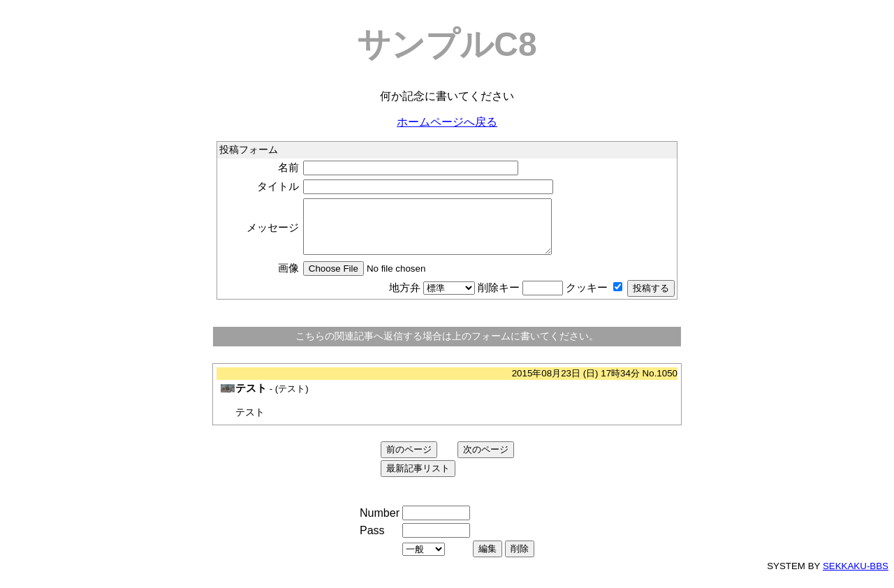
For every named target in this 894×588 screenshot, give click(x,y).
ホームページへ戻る (447, 122)
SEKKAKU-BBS (856, 576)
